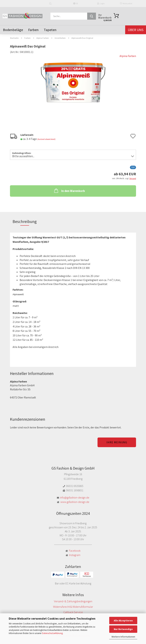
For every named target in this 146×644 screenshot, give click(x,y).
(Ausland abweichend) (46, 139)
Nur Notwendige (123, 629)
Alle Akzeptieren (123, 621)
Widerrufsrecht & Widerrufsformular (73, 607)
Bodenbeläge (13, 30)
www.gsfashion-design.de (75, 502)
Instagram (75, 555)
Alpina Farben (128, 56)
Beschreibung (25, 221)
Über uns (136, 30)
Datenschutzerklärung (52, 633)
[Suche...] (92, 16)
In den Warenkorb (69, 191)
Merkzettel (126, 3)
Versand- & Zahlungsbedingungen (73, 601)
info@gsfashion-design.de (75, 497)
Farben (33, 30)
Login (101, 3)
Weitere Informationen (123, 637)
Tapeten (50, 30)
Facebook (75, 551)
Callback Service (73, 612)
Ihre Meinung (117, 442)
